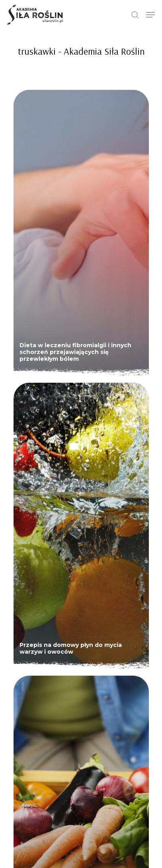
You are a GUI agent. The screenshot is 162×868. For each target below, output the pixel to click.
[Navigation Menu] (150, 15)
